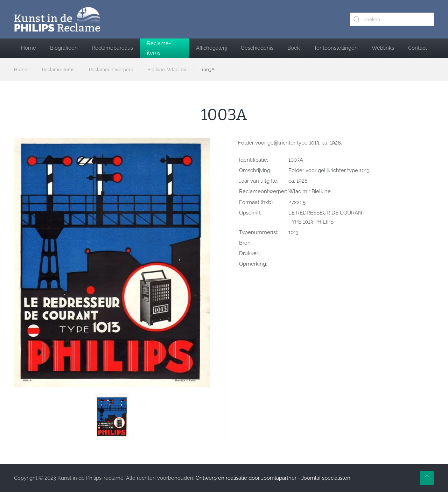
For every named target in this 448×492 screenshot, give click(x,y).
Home (29, 48)
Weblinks (383, 48)
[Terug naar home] (57, 19)
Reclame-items (159, 48)
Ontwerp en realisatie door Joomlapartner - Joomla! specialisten (273, 478)
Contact (418, 48)
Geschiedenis (257, 48)
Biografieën (64, 48)
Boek (294, 48)
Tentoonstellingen (336, 48)
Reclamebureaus (112, 48)
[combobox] (392, 19)
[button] (112, 417)
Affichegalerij (211, 48)
